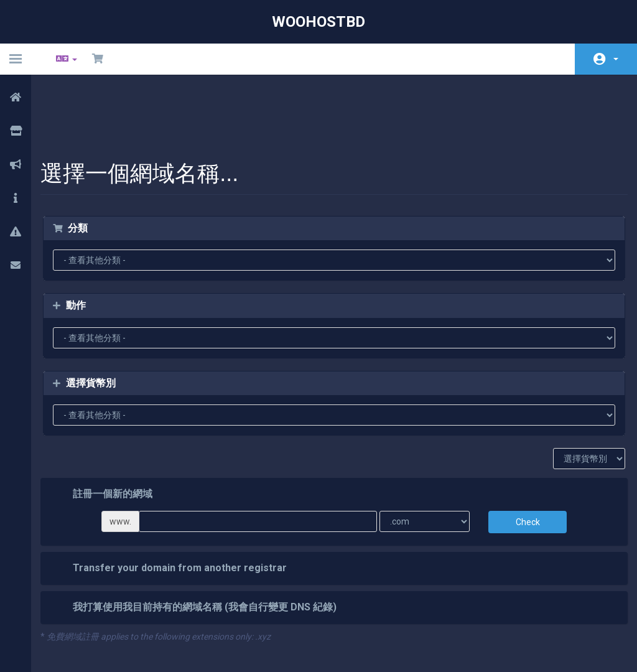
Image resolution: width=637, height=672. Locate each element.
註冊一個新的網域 (112, 431)
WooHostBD (318, 22)
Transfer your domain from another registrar (179, 505)
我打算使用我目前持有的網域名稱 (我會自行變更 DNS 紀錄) (204, 544)
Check (522, 458)
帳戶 (616, 59)
